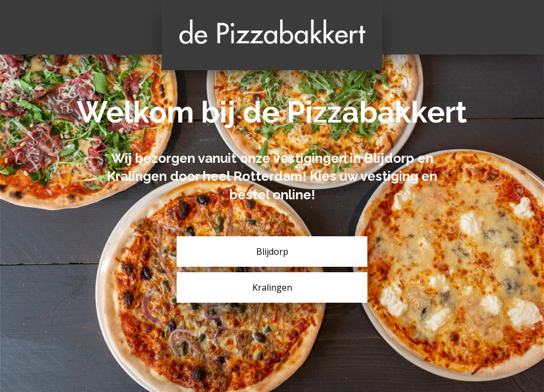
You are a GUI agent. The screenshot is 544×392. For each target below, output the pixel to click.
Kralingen (272, 287)
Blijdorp (272, 252)
